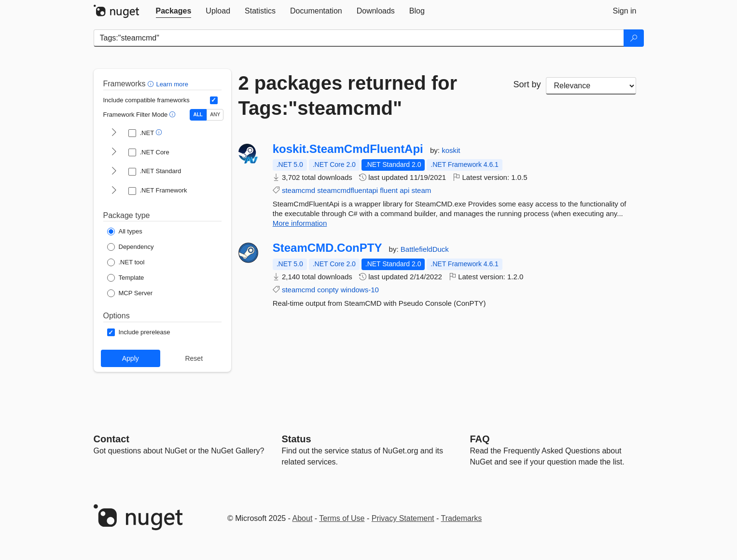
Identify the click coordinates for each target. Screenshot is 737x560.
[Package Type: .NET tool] (126, 262)
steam (421, 190)
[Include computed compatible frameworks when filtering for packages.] (214, 100)
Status (297, 439)
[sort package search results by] (591, 86)
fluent (389, 190)
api (404, 190)
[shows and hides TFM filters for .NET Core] (114, 152)
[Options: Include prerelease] (139, 332)
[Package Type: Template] (126, 278)
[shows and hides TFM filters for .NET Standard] (114, 172)
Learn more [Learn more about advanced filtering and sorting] (172, 84)
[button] (152, 84)
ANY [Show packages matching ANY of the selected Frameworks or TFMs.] (216, 115)
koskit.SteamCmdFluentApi (348, 149)
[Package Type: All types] (125, 232)
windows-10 (360, 290)
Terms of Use (342, 518)
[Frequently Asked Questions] (480, 439)
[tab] (174, 11)
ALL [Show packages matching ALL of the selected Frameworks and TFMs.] (198, 115)
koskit (451, 150)
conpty (328, 290)
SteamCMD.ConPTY (327, 248)
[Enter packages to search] (359, 38)
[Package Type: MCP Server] (130, 293)
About (303, 518)
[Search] (634, 38)
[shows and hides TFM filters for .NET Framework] (114, 191)
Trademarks (462, 518)
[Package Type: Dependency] (131, 247)
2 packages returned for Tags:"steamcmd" (348, 96)
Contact (111, 439)
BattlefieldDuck (425, 249)
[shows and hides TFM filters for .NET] (114, 133)
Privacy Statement (403, 518)
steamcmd (299, 190)
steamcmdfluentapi (348, 190)
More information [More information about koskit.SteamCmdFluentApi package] (300, 223)
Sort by (527, 84)
